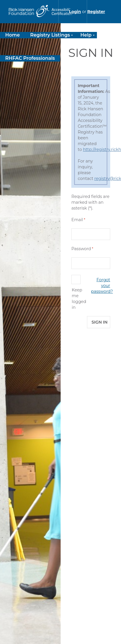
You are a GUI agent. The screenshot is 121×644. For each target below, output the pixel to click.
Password (81, 249)
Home (12, 35)
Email (77, 220)
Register (96, 12)
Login (75, 12)
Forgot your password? (102, 286)
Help (86, 35)
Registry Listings (50, 35)
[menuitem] (12, 35)
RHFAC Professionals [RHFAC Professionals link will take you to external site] (30, 58)
